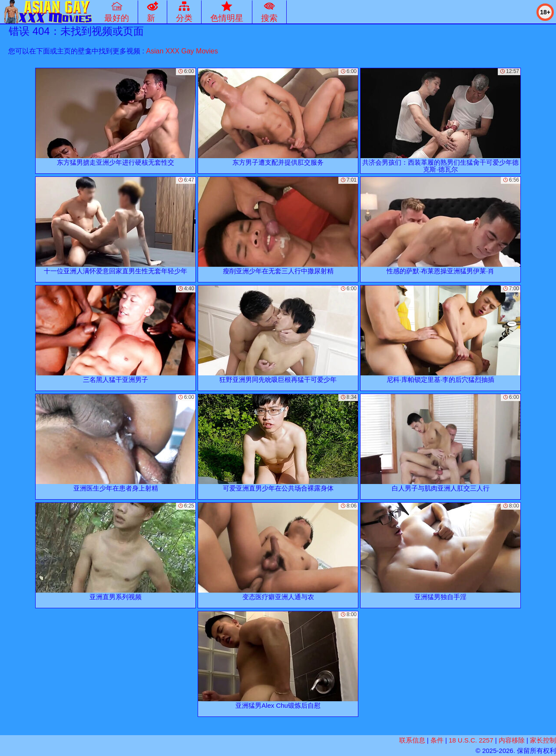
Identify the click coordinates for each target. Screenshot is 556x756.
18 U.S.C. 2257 (471, 740)
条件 (437, 740)
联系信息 (412, 740)
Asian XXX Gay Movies (182, 51)
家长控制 (543, 740)
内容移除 (512, 740)
